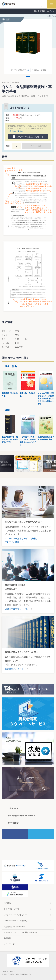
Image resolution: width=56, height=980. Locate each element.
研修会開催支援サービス (16, 609)
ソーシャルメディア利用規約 (15, 921)
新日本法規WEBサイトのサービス (22, 816)
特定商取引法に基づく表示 (14, 927)
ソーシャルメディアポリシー (15, 915)
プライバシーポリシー (13, 909)
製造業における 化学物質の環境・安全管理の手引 (10, 440)
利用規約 (7, 903)
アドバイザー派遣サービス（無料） (22, 539)
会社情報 (7, 938)
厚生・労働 (11, 366)
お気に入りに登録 (39, 70)
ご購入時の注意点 (15, 131)
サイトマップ (9, 944)
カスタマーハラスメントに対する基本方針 (21, 932)
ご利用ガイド (13, 808)
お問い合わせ (13, 823)
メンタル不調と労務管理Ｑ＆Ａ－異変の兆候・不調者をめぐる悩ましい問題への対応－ (46, 399)
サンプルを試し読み (18, 70)
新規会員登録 (39, 11)
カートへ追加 (36, 146)
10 (50, 476)
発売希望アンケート (14, 669)
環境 (7, 410)
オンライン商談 (12, 542)
